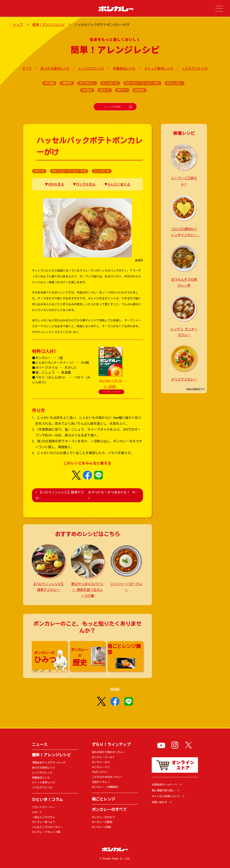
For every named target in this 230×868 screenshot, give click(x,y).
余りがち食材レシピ (55, 68)
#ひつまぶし (87, 83)
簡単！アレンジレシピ (49, 25)
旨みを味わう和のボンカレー (109, 752)
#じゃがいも (110, 83)
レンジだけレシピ (91, 68)
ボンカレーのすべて (109, 809)
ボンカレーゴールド (103, 757)
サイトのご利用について (166, 796)
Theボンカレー (100, 772)
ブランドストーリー (44, 807)
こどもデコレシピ (195, 68)
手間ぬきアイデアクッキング (49, 762)
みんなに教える (119, 184)
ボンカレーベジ (101, 767)
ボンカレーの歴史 (102, 822)
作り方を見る (86, 184)
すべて (27, 68)
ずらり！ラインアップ (111, 744)
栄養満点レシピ (124, 68)
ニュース (40, 744)
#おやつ (122, 90)
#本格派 (87, 90)
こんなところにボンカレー (47, 827)
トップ (18, 25)
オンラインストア (112, 392)
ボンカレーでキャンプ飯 (46, 832)
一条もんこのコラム (44, 817)
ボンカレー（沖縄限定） (106, 787)
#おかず (105, 90)
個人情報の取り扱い (163, 790)
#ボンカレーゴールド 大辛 (69, 171)
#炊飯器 (49, 83)
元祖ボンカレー (101, 782)
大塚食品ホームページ (165, 784)
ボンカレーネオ (101, 762)
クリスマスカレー (184, 379)
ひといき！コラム (48, 799)
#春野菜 (67, 83)
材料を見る (56, 184)
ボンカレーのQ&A (102, 827)
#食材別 (140, 90)
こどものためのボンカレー (107, 777)
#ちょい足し (175, 83)
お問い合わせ (159, 802)
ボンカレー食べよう (44, 822)
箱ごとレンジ (103, 799)
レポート (37, 812)
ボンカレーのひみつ (103, 817)
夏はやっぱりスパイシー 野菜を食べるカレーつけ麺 (87, 590)
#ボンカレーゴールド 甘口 (142, 83)
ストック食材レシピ (159, 68)
